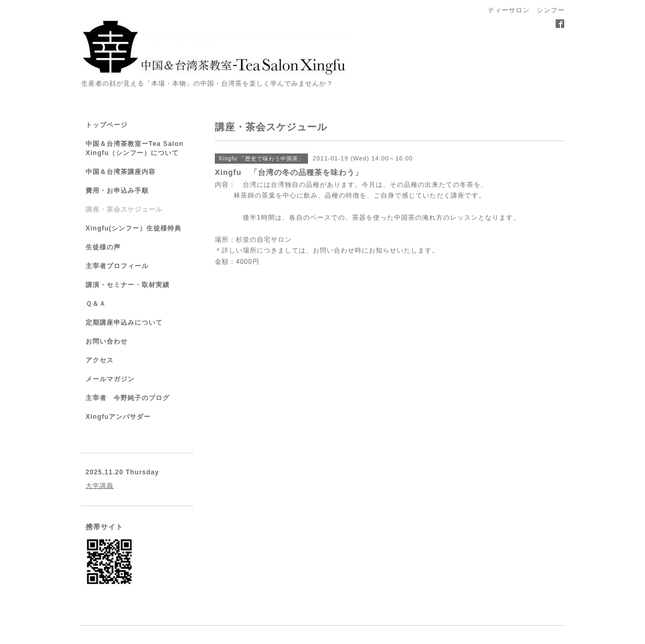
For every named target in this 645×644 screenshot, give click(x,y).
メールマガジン (110, 379)
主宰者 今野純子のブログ (128, 398)
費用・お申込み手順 (117, 191)
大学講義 (100, 486)
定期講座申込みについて (124, 323)
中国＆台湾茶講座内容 (121, 172)
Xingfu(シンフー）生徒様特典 (134, 228)
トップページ (107, 125)
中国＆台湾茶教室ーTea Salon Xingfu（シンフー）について (135, 148)
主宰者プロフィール (117, 266)
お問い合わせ (334, 250)
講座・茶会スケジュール (124, 209)
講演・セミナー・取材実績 (128, 285)
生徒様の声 (103, 247)
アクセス (100, 360)
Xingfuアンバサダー (118, 417)
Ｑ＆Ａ (96, 304)
